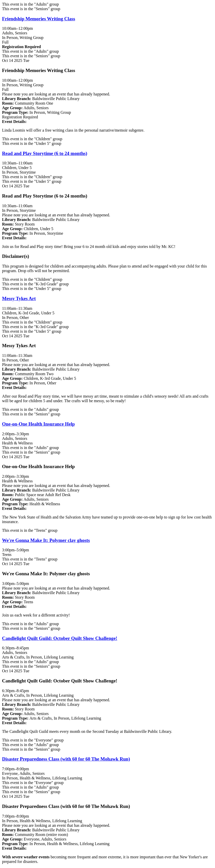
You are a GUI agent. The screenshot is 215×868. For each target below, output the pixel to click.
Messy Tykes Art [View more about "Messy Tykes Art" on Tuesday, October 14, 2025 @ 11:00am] (19, 298)
